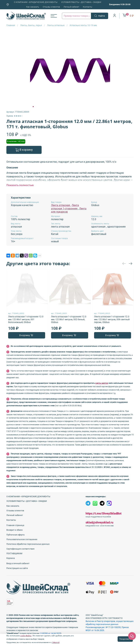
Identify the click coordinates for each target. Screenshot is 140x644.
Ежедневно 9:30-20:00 (120, 4)
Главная (11, 25)
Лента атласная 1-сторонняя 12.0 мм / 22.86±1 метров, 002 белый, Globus (69, 319)
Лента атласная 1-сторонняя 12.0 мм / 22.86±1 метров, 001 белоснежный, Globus (26, 319)
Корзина (11, 558)
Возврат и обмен (15, 530)
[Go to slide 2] (35, 107)
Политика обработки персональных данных (28, 544)
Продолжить (125, 639)
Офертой (56, 642)
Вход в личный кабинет (18, 563)
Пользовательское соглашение (22, 539)
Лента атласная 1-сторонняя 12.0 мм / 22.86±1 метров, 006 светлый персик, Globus (112, 319)
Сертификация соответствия (20, 549)
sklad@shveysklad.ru (99, 522)
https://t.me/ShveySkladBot (104, 513)
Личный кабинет (71, 7)
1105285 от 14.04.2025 (50, 633)
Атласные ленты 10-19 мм (83, 25)
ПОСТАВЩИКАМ (14, 553)
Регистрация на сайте (17, 568)
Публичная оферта (15, 535)
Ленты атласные (56, 25)
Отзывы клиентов (51, 7)
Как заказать (33, 7)
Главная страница (15, 525)
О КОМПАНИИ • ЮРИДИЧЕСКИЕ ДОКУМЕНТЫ (36, 2)
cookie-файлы (26, 636)
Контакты (88, 7)
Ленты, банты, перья (31, 25)
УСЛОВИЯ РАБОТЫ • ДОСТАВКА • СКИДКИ (81, 2)
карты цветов (102, 383)
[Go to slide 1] (33, 107)
